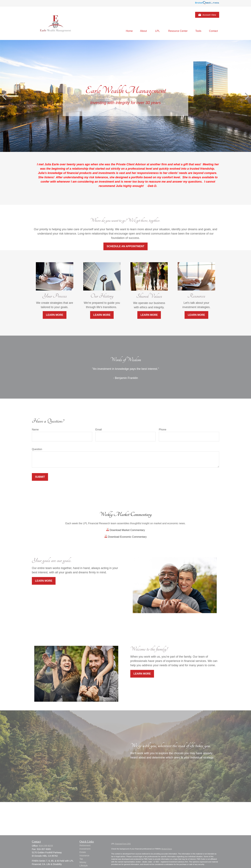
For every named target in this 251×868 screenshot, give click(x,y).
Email (99, 430)
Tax (81, 859)
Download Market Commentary (127, 530)
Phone (162, 430)
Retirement (85, 845)
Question (37, 449)
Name (35, 430)
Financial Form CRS (123, 844)
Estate (83, 852)
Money (83, 862)
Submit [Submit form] (40, 477)
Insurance (84, 856)
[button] (129, 31)
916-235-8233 (46, 846)
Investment (85, 849)
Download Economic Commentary (127, 537)
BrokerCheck (167, 849)
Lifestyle (84, 866)
